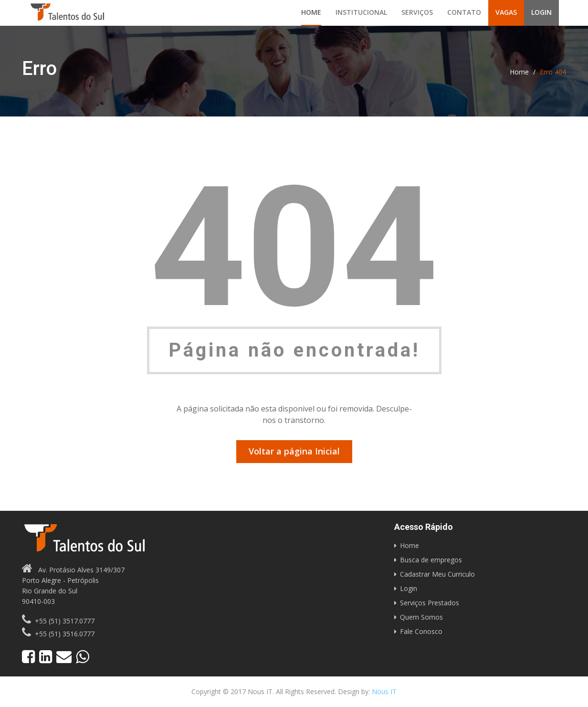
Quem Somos (421, 617)
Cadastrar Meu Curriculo (437, 574)
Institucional (361, 12)
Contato (464, 12)
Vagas (506, 12)
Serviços (417, 12)
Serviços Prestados (430, 603)
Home (311, 12)
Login (541, 12)
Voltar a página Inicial (294, 451)
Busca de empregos (431, 560)
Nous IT (384, 691)
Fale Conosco (421, 631)
